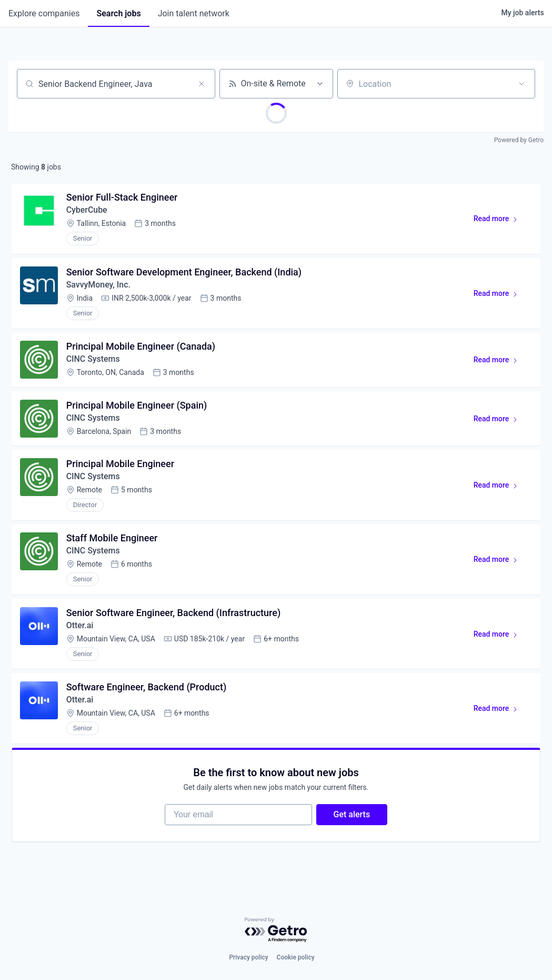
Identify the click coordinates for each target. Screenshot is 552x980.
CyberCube (87, 210)
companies (44, 13)
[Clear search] (202, 84)
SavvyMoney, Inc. (99, 285)
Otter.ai (80, 627)
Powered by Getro (519, 140)
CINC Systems (93, 360)
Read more (500, 221)
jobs (118, 13)
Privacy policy (248, 957)
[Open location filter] (521, 84)
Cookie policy (296, 957)
